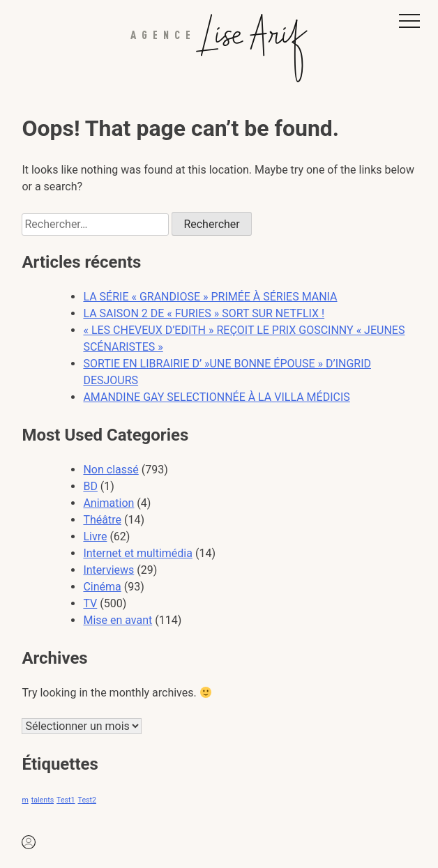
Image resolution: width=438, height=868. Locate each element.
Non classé (111, 470)
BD (90, 486)
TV (90, 603)
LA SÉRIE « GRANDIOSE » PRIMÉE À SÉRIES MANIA (210, 297)
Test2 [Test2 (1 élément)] (87, 800)
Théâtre (102, 520)
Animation (108, 503)
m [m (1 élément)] (25, 800)
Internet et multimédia (138, 553)
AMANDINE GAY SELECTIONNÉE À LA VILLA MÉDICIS (216, 397)
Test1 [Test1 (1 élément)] (66, 800)
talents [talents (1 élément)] (43, 800)
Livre (95, 536)
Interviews (108, 570)
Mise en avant (118, 620)
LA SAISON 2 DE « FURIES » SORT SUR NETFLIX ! (204, 313)
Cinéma (102, 587)
